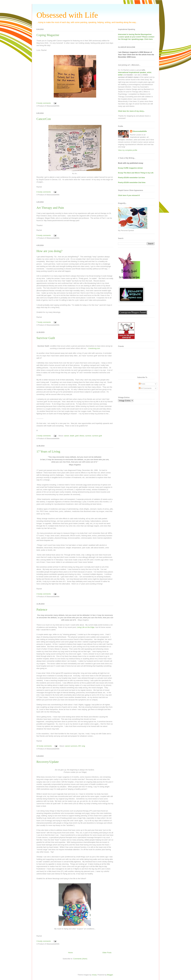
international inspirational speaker (132, 72)
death (72, 436)
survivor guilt (97, 436)
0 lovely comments (44, 103)
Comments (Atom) (80, 959)
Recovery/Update (48, 762)
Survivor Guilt (46, 338)
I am (120, 52)
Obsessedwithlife (140, 131)
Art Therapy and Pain (50, 208)
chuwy (94, 975)
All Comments (145, 388)
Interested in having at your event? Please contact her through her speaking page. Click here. (136, 37)
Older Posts (107, 953)
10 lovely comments (44, 746)
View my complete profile (128, 150)
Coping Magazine (48, 35)
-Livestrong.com (94, 348)
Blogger (110, 975)
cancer (66, 436)
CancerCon (44, 119)
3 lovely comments (44, 941)
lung (83, 746)
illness (82, 436)
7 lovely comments (44, 322)
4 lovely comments (44, 594)
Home (70, 953)
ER (80, 746)
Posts (142, 384)
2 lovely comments (44, 436)
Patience (42, 610)
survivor (88, 436)
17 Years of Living (48, 451)
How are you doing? (49, 251)
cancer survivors (71, 746)
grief (77, 436)
